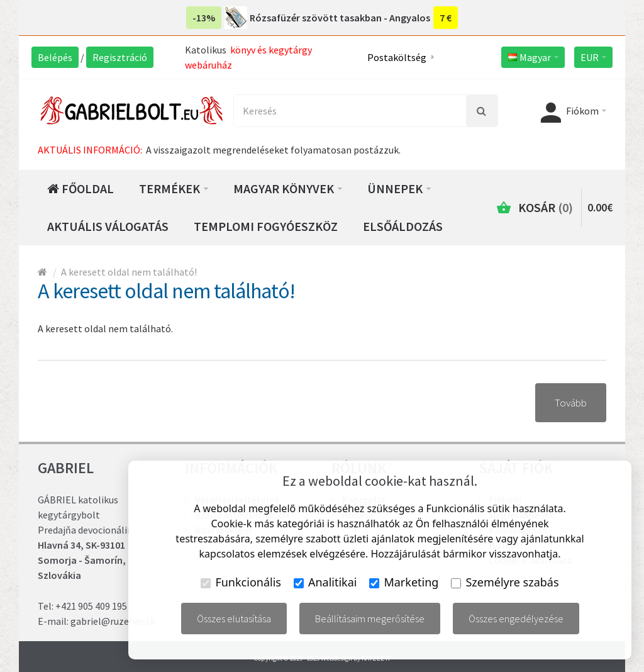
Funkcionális (241, 582)
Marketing (404, 582)
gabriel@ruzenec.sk (113, 621)
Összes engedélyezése (516, 619)
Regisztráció (120, 57)
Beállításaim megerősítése (370, 619)
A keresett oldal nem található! (129, 272)
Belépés (55, 57)
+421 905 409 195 (91, 606)
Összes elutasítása (234, 619)
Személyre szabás (505, 582)
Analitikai (325, 582)
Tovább (571, 403)
